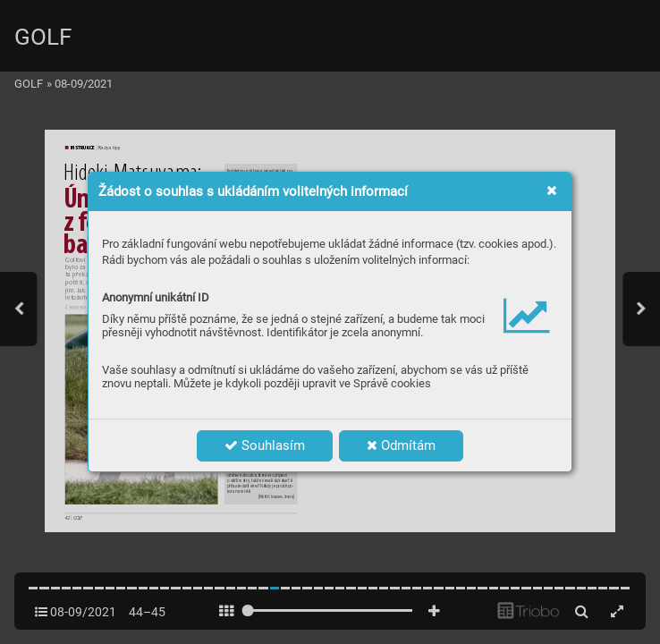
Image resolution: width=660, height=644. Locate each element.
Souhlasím (265, 445)
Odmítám (401, 445)
